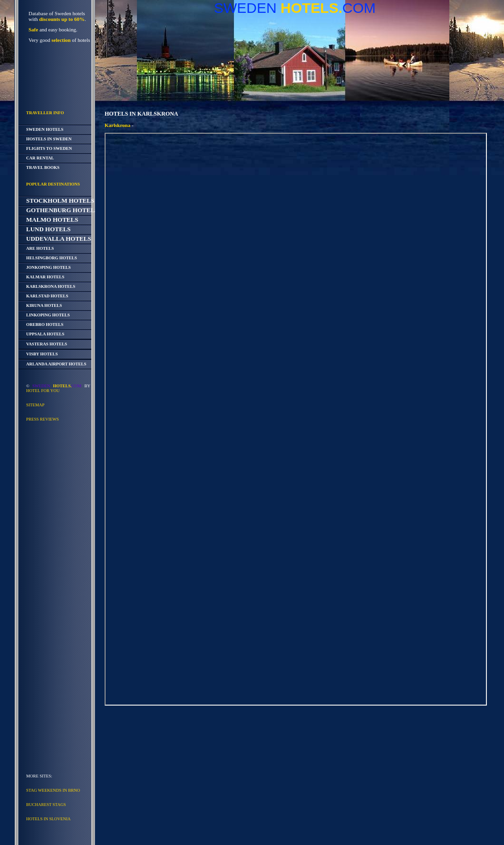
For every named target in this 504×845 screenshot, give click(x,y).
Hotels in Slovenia (48, 819)
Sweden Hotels (45, 129)
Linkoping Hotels (48, 315)
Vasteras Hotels (47, 344)
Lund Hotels (48, 229)
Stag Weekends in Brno (53, 790)
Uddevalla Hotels (59, 239)
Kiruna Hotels (44, 305)
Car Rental (40, 158)
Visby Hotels (42, 354)
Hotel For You (43, 391)
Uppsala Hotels (45, 334)
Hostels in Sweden (49, 139)
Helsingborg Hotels (52, 258)
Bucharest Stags (46, 805)
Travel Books (43, 167)
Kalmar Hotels (45, 277)
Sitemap (35, 405)
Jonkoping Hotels (48, 267)
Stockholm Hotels (60, 201)
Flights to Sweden (49, 148)
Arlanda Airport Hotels (56, 364)
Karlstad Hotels (47, 296)
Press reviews (43, 419)
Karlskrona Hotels (51, 286)
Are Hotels (40, 248)
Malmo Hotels (52, 220)
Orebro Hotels (45, 324)
